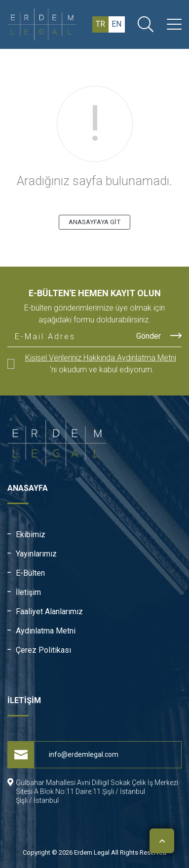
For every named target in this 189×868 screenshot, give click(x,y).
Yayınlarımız (36, 554)
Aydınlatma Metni (46, 631)
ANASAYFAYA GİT (94, 222)
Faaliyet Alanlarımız (49, 612)
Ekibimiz (31, 534)
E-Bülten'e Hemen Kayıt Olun (95, 293)
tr (100, 24)
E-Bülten (30, 573)
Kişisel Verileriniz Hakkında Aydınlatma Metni (101, 358)
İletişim (28, 592)
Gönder (159, 335)
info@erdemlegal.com (63, 755)
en (116, 24)
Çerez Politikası (43, 650)
